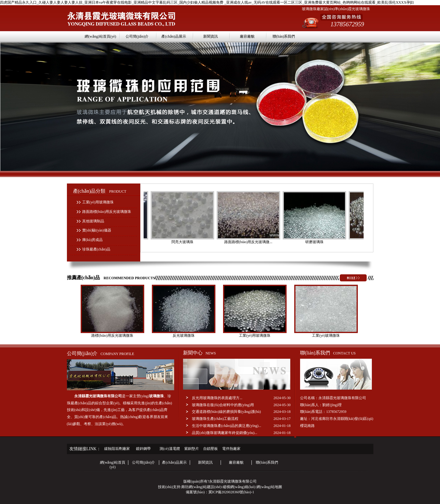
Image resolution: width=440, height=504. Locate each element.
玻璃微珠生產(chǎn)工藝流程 (215, 419)
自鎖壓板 (211, 449)
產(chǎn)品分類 (100, 191)
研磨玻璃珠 (315, 242)
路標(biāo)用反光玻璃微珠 (112, 335)
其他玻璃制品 (93, 221)
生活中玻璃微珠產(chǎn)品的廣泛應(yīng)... (227, 426)
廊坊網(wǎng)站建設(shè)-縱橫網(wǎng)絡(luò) (218, 487)
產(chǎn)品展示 (174, 36)
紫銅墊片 (192, 449)
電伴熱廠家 (231, 449)
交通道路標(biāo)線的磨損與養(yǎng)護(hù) (226, 412)
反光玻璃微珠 (184, 335)
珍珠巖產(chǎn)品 (96, 249)
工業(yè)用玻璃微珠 (98, 202)
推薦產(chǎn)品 (111, 278)
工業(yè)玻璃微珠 (326, 335)
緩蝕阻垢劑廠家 (117, 449)
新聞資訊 (211, 36)
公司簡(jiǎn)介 (137, 36)
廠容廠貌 (247, 36)
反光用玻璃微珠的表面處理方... (217, 398)
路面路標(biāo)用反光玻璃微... (249, 242)
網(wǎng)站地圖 (269, 487)
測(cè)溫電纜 (170, 449)
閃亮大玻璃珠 (183, 242)
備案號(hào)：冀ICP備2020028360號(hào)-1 (220, 492)
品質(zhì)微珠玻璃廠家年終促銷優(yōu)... (225, 433)
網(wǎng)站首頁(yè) (100, 36)
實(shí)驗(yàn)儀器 (97, 230)
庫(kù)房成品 (93, 240)
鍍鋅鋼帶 (143, 449)
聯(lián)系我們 (284, 36)
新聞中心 (200, 353)
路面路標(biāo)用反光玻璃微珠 (107, 212)
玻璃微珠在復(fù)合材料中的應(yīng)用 (223, 405)
